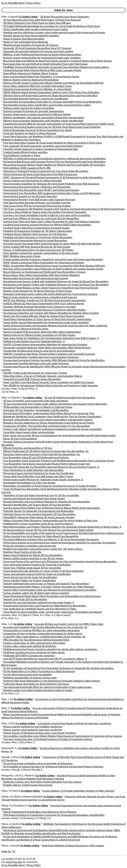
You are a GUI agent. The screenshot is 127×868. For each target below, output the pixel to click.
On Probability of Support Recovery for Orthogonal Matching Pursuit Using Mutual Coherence (53, 767)
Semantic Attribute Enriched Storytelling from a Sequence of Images (40, 307)
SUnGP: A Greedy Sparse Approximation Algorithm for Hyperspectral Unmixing (45, 344)
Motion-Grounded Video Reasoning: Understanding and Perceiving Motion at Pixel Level (50, 521)
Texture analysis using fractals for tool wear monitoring (33, 730)
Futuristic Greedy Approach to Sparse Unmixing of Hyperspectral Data (41, 149)
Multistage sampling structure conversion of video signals (34, 652)
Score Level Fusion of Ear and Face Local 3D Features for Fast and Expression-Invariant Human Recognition (60, 561)
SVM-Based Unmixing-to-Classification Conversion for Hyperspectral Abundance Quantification (54, 815)
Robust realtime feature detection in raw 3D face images (33, 558)
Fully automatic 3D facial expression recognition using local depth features (43, 146)
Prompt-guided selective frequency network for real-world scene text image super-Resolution (53, 259)
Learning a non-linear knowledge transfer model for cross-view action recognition (47, 215)
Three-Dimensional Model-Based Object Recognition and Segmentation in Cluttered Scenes (52, 596)
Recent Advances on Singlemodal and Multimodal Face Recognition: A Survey (45, 272)
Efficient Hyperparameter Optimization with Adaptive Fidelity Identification (43, 121)
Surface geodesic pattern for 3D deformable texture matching (36, 593)
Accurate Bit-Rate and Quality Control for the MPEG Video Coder (69, 624)
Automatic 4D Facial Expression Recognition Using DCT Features (37, 48)
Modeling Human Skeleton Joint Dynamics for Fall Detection (35, 234)
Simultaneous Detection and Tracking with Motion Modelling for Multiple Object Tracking (51, 313)
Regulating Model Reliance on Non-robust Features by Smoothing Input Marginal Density (51, 288)
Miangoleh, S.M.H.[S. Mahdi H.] (18, 776)
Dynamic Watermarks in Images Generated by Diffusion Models (37, 114)
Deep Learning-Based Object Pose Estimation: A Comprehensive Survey (41, 77)
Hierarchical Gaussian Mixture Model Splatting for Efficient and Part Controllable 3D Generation (54, 165)
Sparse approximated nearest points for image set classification (37, 574)
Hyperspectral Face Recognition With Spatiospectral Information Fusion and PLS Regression (52, 193)
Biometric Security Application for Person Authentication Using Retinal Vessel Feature (49, 423)
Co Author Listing (28, 17)
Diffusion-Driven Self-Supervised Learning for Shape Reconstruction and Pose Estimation (50, 95)
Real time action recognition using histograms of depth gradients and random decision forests (53, 269)
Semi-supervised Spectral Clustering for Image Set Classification (37, 565)
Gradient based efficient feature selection (25, 152)
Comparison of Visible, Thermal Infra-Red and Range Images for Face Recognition (47, 426)
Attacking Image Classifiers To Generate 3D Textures (31, 45)
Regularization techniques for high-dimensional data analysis (36, 278)
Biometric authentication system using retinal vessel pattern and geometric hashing (48, 420)
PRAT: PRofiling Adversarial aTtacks (22, 256)
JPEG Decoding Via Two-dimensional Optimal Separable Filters (36, 640)
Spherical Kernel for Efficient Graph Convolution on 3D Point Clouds (39, 335)
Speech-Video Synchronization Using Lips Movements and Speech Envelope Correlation (50, 590)
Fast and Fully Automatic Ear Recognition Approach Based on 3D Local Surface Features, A (51, 467)
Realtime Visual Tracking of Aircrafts (22, 552)
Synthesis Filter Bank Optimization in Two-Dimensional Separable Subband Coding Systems (52, 681)
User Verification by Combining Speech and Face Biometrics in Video (40, 609)
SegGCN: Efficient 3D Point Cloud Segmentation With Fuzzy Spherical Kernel (44, 304)
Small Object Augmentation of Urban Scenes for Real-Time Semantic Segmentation (48, 319)
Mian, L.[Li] (7, 699)
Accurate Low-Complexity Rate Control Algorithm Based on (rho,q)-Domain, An (45, 627)
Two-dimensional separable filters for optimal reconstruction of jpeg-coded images (48, 687)
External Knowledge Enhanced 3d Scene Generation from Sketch (38, 130)
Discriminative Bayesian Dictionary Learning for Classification (36, 99)
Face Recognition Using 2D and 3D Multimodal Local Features (36, 457)
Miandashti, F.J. (10, 748)
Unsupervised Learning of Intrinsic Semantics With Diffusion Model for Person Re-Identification (54, 360)
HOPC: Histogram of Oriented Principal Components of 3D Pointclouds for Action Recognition (53, 177)
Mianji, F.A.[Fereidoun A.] (15, 806)
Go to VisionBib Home (13, 3)
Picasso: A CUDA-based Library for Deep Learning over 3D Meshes (38, 250)
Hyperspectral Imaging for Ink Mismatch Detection (30, 196)
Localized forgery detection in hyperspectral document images (37, 228)
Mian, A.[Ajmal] (10, 17)
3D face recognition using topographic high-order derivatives (36, 401)
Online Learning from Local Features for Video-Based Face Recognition (41, 536)
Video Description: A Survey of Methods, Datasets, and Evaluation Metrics (43, 376)
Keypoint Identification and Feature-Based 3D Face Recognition (37, 505)
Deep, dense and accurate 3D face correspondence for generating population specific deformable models (60, 435)
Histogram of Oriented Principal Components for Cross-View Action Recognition (46, 171)
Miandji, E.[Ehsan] (11, 757)
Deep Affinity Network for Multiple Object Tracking (30, 73)
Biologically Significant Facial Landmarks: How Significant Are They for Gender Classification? (53, 416)
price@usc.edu (14, 862)
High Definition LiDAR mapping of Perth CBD (27, 168)
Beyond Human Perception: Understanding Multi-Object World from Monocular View (49, 413)
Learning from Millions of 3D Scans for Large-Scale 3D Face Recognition (41, 218)
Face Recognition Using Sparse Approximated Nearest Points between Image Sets (47, 464)
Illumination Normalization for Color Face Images (29, 483)
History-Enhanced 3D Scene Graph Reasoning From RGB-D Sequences (40, 174)
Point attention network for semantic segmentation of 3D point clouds (41, 253)
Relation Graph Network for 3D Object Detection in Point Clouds (38, 291)
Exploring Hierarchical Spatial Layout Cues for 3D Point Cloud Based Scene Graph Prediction (52, 127)
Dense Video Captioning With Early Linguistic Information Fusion (38, 86)
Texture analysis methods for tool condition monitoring (33, 727)
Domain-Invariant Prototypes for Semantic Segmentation (34, 111)
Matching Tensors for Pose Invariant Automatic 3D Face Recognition (39, 514)
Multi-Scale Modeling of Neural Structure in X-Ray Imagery (73, 846)
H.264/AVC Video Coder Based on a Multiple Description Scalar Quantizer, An (44, 637)
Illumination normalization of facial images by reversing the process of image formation (50, 486)
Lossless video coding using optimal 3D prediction (30, 646)
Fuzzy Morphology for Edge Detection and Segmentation (33, 470)
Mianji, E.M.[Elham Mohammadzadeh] (22, 797)
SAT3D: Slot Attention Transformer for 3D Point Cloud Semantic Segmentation (45, 300)
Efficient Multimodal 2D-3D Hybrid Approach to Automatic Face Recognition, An (46, 451)
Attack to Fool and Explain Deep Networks (26, 42)
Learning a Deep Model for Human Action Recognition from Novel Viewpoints (45, 212)
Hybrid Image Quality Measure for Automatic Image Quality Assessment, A (43, 480)
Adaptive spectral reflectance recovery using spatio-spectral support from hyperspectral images (54, 32)
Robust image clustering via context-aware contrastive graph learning (40, 297)
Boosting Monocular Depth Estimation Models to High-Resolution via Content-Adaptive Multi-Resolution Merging (59, 777)
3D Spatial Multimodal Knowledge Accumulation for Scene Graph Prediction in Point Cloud (52, 26)
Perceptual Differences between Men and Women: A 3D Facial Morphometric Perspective (51, 539)
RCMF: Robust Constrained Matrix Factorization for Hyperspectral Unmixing (44, 263)
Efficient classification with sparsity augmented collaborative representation (44, 118)
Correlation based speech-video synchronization (29, 432)
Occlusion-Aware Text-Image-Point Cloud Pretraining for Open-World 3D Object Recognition (52, 244)
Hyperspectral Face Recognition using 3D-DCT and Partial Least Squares (41, 190)
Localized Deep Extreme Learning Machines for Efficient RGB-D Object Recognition (47, 225)
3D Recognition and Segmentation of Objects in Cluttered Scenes (38, 407)
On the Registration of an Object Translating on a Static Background (39, 671)
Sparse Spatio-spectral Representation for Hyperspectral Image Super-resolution (46, 322)
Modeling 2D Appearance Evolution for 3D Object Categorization (38, 231)
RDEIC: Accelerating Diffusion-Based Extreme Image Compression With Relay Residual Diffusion (54, 266)
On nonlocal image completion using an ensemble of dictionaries (38, 763)
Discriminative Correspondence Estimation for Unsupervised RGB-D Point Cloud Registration (53, 102)
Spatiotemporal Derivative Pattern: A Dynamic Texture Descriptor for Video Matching (49, 587)
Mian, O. (6, 708)
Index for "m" (9, 851)
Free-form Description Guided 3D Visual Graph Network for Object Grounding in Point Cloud (53, 143)
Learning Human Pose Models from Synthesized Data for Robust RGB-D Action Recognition (52, 508)
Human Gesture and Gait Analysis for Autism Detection (33, 181)
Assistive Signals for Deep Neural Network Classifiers (31, 36)
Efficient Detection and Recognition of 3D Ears (28, 448)
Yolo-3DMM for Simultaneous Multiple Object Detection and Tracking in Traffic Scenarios (51, 385)
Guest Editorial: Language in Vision (22, 155)
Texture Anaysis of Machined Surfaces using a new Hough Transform (40, 733)
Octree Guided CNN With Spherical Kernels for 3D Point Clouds (37, 247)
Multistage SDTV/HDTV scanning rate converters (29, 656)
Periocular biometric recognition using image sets (30, 546)
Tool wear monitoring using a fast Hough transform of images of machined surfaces (48, 739)
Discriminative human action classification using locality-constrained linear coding (47, 105)
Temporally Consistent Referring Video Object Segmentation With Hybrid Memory (47, 348)
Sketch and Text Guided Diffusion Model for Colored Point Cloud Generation (44, 316)
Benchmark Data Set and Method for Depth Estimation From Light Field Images (46, 64)
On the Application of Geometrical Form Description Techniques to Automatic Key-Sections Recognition (58, 668)
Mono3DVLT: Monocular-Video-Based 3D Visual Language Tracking (39, 517)
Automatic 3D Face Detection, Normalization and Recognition (36, 410)
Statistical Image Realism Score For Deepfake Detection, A (34, 341)
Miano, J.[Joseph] (11, 846)
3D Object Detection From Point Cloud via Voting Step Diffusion (37, 23)
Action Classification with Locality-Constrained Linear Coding (36, 29)
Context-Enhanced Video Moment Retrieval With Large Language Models (42, 70)
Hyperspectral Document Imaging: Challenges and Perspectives (37, 187)
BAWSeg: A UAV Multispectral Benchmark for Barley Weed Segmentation (42, 54)
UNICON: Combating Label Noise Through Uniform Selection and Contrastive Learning (49, 354)
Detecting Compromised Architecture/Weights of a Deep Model (37, 89)
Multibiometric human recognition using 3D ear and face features (38, 524)
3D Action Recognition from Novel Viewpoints (65, 17)
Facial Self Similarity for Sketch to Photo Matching (30, 133)
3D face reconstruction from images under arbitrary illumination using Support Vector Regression (55, 404)
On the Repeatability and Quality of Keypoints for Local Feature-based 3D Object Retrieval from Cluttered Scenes (63, 533)
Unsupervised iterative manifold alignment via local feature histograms (41, 357)
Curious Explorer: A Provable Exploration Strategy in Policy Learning (78, 791)
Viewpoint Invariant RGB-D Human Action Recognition (32, 379)
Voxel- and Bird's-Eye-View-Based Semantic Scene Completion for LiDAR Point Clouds (49, 382)
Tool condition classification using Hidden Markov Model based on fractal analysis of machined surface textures (63, 736)
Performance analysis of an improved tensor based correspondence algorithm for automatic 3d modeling (59, 543)
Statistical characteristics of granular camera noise (30, 678)
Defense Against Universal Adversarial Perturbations (31, 80)
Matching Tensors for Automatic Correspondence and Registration (39, 511)
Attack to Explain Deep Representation (24, 39)
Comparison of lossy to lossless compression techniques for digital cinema (43, 633)
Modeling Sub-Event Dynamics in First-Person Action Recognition (38, 237)
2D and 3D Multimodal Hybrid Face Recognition (70, 398)
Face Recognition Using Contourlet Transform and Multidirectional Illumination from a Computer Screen (59, 461)
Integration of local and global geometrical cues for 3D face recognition (41, 495)
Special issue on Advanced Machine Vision (26, 329)
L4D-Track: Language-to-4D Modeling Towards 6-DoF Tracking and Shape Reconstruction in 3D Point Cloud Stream (64, 209)
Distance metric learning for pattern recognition (29, 108)
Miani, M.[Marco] (11, 791)
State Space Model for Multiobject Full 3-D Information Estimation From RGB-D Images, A (51, 338)
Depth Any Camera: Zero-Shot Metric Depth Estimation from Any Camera (42, 782)
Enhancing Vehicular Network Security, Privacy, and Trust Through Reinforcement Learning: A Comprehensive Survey (63, 798)
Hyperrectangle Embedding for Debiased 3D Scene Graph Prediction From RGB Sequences (51, 184)
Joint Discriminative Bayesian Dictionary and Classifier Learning (37, 203)
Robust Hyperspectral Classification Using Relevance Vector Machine (40, 812)
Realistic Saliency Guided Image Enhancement (28, 785)
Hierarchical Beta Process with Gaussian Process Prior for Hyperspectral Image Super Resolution (54, 162)
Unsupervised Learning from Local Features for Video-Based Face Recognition (45, 606)
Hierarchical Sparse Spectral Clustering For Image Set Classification (39, 473)
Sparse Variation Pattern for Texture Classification (30, 580)
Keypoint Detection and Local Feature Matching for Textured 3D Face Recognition (47, 502)
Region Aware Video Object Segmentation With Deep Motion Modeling (41, 275)
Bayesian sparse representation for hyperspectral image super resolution (42, 58)
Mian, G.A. (7, 624)
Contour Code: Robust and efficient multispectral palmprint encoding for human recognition (53, 429)
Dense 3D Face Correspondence (20, 439)
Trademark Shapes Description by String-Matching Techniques (36, 684)
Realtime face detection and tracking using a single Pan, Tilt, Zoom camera (43, 549)
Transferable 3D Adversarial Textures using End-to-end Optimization (39, 351)
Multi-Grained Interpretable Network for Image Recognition (35, 240)
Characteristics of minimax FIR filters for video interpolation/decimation (42, 630)
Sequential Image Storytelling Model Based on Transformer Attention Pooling (44, 310)
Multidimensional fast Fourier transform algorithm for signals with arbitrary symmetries (50, 649)
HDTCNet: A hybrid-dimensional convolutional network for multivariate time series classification (55, 159)
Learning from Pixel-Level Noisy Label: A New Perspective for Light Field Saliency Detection (52, 222)
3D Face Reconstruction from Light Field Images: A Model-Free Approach (42, 20)
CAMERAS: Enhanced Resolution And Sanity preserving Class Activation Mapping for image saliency (56, 67)
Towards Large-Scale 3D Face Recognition (25, 599)
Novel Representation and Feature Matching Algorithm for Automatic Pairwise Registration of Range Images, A (62, 527)
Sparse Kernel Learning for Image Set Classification (30, 577)
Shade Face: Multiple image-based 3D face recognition (32, 568)
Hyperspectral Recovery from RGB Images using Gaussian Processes (39, 199)
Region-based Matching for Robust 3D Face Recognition (33, 555)
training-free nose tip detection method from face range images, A (39, 602)
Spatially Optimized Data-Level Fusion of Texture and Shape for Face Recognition (46, 584)
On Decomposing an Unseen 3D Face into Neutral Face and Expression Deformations (48, 530)
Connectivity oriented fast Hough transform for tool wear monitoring (74, 723)
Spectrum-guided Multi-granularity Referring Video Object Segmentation (42, 332)
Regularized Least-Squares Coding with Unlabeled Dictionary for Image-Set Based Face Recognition (56, 281)
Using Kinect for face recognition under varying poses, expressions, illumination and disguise (53, 612)
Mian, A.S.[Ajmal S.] (12, 398)
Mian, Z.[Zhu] (9, 723)
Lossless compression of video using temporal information (34, 643)
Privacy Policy (33, 3)
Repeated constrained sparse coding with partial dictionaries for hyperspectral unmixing (50, 294)
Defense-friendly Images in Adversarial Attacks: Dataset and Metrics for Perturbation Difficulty (53, 83)
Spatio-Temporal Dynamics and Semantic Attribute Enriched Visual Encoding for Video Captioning (55, 326)
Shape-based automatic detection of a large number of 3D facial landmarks (43, 571)
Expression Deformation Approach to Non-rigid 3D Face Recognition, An (42, 454)
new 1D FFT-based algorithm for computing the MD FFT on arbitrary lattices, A (45, 659)
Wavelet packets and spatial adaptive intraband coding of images (38, 690)
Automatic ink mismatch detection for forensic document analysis (38, 51)
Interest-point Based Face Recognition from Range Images (34, 498)
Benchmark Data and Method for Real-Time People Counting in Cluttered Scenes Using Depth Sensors (58, 61)
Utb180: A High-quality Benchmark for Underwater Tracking (35, 373)
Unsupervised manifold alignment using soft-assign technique (36, 363)
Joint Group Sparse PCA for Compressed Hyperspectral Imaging (37, 206)
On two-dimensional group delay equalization (28, 674)
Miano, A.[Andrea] (11, 824)
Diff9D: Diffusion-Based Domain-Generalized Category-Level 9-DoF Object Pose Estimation (51, 92)
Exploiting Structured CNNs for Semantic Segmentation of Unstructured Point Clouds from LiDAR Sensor (59, 124)
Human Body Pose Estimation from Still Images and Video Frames (38, 476)
